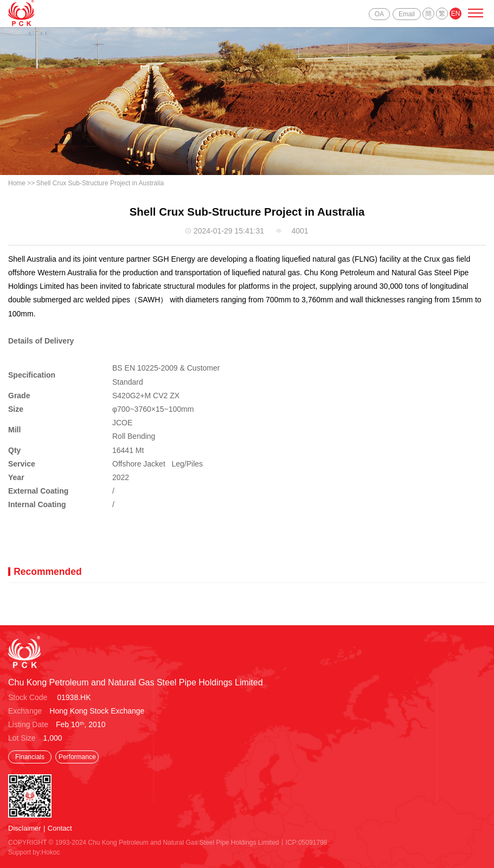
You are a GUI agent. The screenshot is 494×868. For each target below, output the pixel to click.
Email (407, 14)
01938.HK (74, 697)
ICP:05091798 (307, 843)
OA (379, 14)
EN (456, 14)
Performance (77, 757)
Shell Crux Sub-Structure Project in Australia (100, 183)
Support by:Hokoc (34, 852)
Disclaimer (25, 828)
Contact (60, 828)
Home (17, 183)
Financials (30, 757)
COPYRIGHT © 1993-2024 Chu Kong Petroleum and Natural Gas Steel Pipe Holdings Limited (144, 843)
